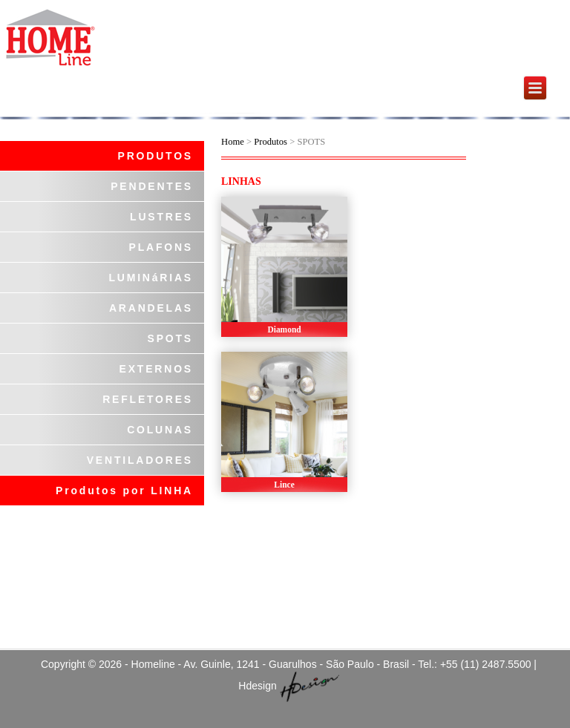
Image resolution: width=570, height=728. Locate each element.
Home (233, 142)
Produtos (272, 142)
